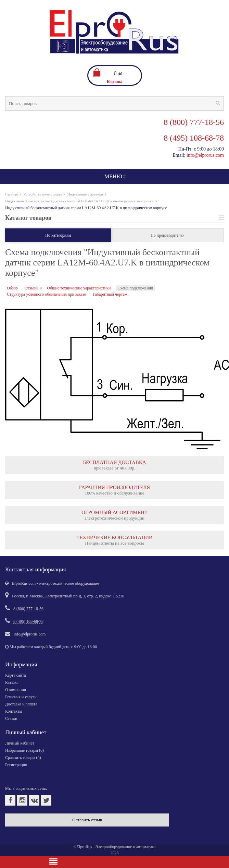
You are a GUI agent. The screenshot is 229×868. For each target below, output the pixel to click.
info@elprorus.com (205, 155)
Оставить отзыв (87, 820)
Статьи (11, 718)
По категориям (58, 235)
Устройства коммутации (43, 194)
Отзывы (31, 288)
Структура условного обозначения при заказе (46, 294)
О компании (16, 690)
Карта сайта (16, 675)
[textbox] (114, 103)
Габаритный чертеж (110, 294)
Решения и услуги (21, 697)
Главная (11, 194)
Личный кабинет (20, 743)
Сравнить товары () (23, 758)
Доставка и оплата (21, 704)
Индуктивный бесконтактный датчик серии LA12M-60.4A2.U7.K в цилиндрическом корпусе (79, 201)
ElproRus (84, 847)
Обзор (12, 288)
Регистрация (16, 765)
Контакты (14, 711)
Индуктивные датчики (85, 194)
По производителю (167, 235)
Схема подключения (135, 288)
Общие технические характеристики (79, 288)
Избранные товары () (24, 750)
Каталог (12, 682)
